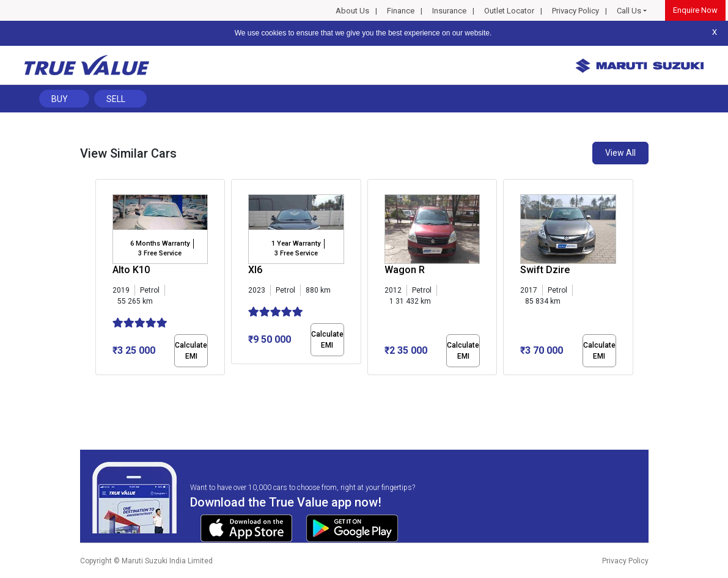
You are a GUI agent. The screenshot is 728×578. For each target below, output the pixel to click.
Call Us (629, 11)
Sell (116, 99)
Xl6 (255, 270)
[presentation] (102, 280)
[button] (99, 386)
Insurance (449, 11)
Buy (60, 99)
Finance (401, 11)
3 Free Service (160, 253)
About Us (352, 11)
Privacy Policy (575, 11)
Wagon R (405, 270)
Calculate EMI (191, 351)
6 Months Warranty (160, 243)
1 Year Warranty (296, 243)
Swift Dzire (545, 270)
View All (620, 153)
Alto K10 (131, 270)
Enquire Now (695, 10)
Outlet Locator (509, 11)
